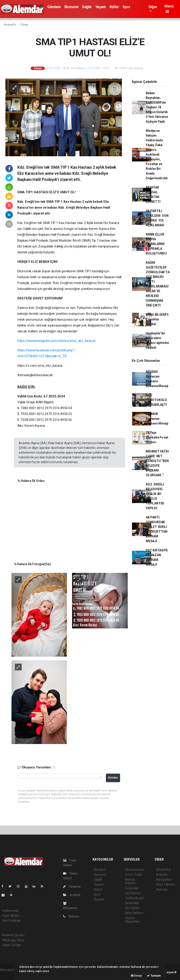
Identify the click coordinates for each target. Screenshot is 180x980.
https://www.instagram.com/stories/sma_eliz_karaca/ (57, 341)
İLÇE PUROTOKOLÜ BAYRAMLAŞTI (156, 400)
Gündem (54, 7)
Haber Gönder (12, 945)
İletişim (71, 916)
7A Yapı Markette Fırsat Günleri (157, 437)
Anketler (162, 875)
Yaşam (101, 7)
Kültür (114, 7)
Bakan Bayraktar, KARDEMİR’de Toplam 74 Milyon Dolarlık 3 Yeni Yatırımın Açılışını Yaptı (157, 107)
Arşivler (72, 895)
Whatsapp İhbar (13, 940)
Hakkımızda (10, 911)
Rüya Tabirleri (165, 884)
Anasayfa (10, 24)
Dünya (24, 24)
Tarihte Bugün (135, 898)
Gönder (113, 778)
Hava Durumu (134, 870)
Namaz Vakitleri (131, 881)
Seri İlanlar (132, 908)
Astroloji (162, 889)
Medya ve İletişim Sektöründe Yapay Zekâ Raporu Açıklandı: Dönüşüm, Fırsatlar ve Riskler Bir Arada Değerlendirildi (157, 154)
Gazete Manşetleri (132, 920)
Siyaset (99, 899)
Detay (136, 976)
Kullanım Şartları (13, 935)
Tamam (154, 976)
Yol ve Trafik (134, 875)
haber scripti (9, 975)
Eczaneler (132, 888)
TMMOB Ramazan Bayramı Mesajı (157, 419)
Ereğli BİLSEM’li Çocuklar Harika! (157, 319)
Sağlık (87, 7)
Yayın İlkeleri (11, 916)
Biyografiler (164, 880)
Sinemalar (132, 903)
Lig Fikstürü (133, 893)
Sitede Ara (163, 870)
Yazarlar (72, 887)
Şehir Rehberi (134, 913)
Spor (126, 7)
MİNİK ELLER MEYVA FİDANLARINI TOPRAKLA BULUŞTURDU (156, 244)
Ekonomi (71, 7)
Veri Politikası (11, 921)
